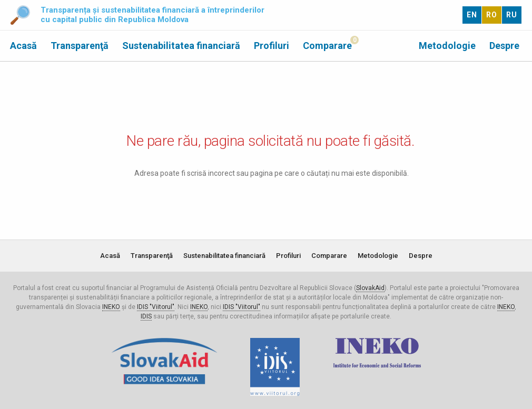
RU (512, 15)
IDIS (146, 316)
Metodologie (447, 46)
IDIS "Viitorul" (156, 307)
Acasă (23, 46)
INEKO (111, 307)
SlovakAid (370, 288)
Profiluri (272, 46)
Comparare (327, 46)
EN (472, 15)
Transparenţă (80, 46)
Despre (504, 46)
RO (492, 15)
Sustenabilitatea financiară (181, 46)
